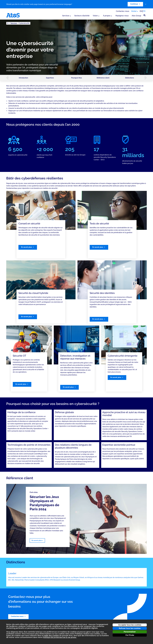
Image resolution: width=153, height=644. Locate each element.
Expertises (50, 78)
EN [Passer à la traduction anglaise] (141, 11)
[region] (76, 519)
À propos (107, 16)
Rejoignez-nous (122, 16)
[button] (7, 78)
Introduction (23, 78)
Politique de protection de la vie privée (60, 637)
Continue (134, 4)
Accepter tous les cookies (130, 625)
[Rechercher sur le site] (145, 15)
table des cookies (51, 635)
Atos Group (136, 16)
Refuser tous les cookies (130, 628)
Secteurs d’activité (82, 16)
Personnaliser (130, 632)
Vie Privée (130, 635)
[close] (146, 4)
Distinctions (130, 78)
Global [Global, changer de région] (134, 11)
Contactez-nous (123, 11)
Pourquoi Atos (77, 78)
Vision (95, 16)
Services (66, 16)
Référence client (103, 78)
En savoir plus (26, 247)
